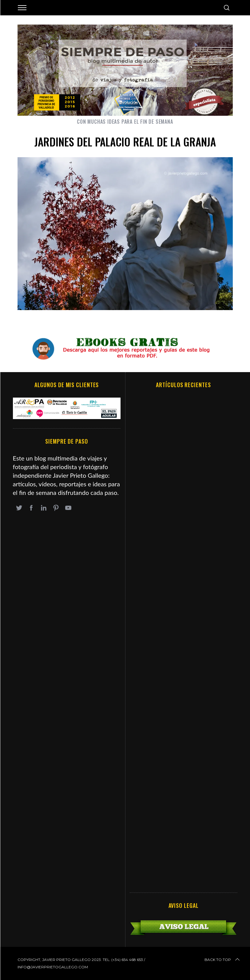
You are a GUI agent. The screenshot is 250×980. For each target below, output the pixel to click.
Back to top (223, 960)
